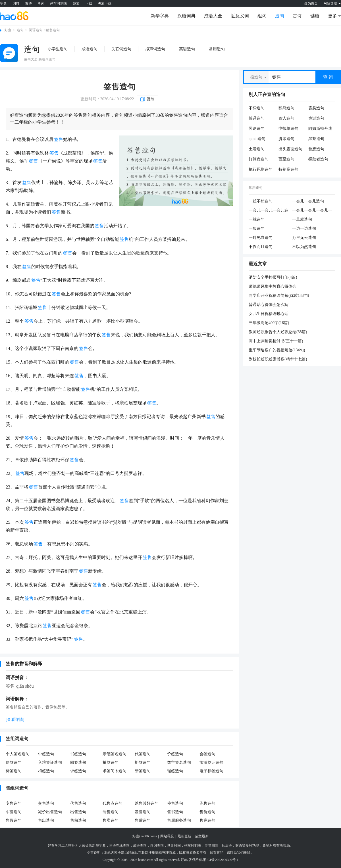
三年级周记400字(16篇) (269, 323)
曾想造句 (316, 149)
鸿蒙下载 (105, 3)
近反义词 (240, 16)
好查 (8, 30)
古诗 (28, 3)
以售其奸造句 (147, 803)
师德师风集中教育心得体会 (273, 286)
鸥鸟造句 (286, 108)
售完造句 (207, 820)
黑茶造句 (316, 139)
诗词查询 (157, 846)
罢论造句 (257, 129)
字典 (3, 3)
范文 (76, 3)
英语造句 (187, 49)
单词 (41, 3)
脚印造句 (286, 139)
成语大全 (213, 16)
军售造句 (14, 812)
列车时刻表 (59, 3)
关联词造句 (121, 49)
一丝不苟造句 (261, 201)
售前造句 (78, 820)
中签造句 (46, 754)
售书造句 (175, 812)
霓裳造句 (316, 108)
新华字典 (160, 16)
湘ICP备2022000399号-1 (221, 860)
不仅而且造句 (261, 247)
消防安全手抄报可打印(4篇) (273, 277)
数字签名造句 (179, 762)
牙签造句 (143, 771)
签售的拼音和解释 (24, 664)
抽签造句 (111, 762)
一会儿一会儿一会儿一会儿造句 (312, 211)
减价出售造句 (50, 812)
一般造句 (257, 229)
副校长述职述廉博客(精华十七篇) (278, 359)
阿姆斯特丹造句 (320, 129)
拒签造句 (143, 762)
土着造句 (257, 149)
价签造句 (175, 754)
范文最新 (202, 836)
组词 (262, 16)
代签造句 (143, 754)
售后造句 (143, 820)
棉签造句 (46, 771)
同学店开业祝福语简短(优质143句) (279, 296)
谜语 (315, 16)
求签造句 (78, 771)
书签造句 (78, 754)
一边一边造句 (304, 229)
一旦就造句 (302, 219)
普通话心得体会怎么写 (269, 305)
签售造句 (119, 87)
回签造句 (78, 762)
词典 (16, 3)
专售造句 (14, 803)
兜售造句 (207, 803)
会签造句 (207, 754)
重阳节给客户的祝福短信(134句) (277, 350)
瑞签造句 (175, 771)
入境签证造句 (50, 762)
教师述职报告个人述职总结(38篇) (278, 332)
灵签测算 (211, 846)
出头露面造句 (290, 149)
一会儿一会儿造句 (308, 201)
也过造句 (316, 118)
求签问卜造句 (115, 771)
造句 (280, 16)
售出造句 (46, 820)
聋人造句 (286, 118)
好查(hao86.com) (144, 836)
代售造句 (78, 803)
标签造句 (14, 771)
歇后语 (227, 846)
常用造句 (217, 49)
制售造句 (111, 812)
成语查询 (140, 846)
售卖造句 (111, 820)
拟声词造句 (155, 49)
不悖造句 (257, 108)
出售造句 (78, 812)
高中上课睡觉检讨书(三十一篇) (276, 341)
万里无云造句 (304, 238)
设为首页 (311, 3)
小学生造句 (58, 49)
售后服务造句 (179, 820)
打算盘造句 (259, 159)
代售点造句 (113, 803)
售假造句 (14, 820)
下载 (89, 3)
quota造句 (257, 139)
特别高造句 (288, 169)
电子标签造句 (211, 771)
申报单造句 (288, 129)
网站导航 (167, 836)
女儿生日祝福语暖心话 (269, 314)
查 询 (328, 77)
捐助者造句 (318, 159)
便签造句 (14, 762)
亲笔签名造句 (115, 754)
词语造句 (36, 30)
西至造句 (286, 159)
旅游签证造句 (211, 762)
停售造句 (175, 803)
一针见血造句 (261, 238)
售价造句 (207, 812)
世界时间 (174, 846)
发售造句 (143, 812)
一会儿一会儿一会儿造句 (269, 211)
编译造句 (257, 118)
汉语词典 (186, 16)
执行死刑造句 (261, 169)
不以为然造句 (304, 247)
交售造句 (46, 803)
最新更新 (184, 836)
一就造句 (257, 219)
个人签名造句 (18, 754)
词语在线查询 (119, 846)
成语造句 (90, 49)
